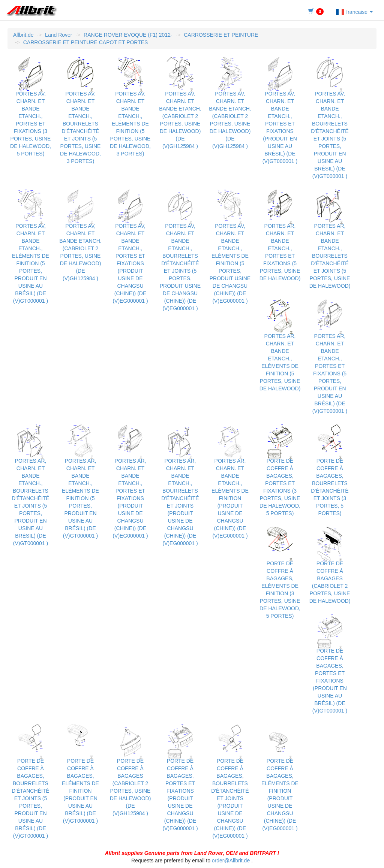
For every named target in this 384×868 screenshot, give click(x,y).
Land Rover (58, 35)
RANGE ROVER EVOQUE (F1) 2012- (128, 35)
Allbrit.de (23, 35)
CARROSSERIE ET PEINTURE (221, 35)
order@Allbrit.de (231, 861)
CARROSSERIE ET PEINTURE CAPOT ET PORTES (86, 42)
